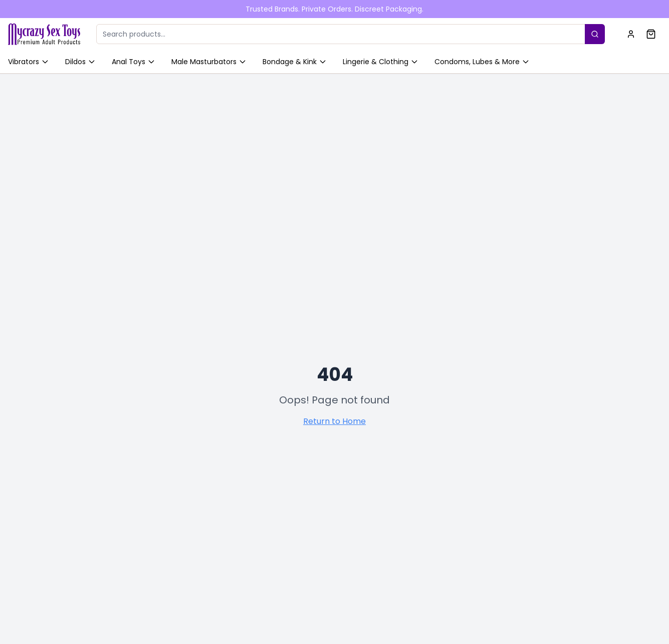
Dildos (80, 62)
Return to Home (335, 421)
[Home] (44, 34)
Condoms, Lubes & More (482, 62)
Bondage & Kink (295, 62)
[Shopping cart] (651, 34)
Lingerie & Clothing (381, 62)
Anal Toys (134, 62)
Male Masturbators (209, 62)
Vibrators (29, 62)
